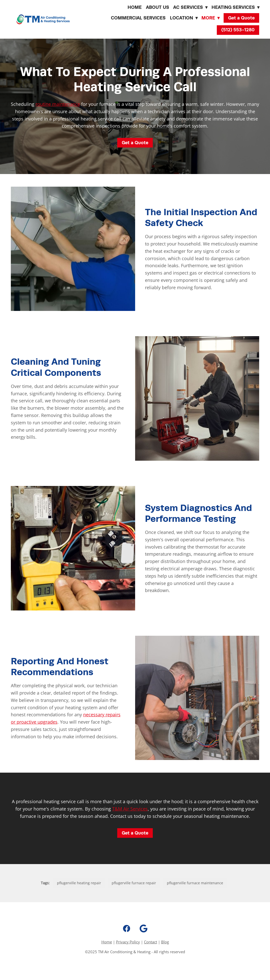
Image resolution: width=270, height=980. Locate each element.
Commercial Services (138, 18)
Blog (165, 942)
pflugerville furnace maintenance (195, 883)
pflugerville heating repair (79, 883)
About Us (158, 7)
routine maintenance (58, 104)
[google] (144, 928)
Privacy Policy (128, 942)
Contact (151, 942)
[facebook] (127, 928)
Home (135, 7)
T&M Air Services (130, 809)
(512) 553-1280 (238, 30)
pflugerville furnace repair (134, 883)
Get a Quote (241, 18)
